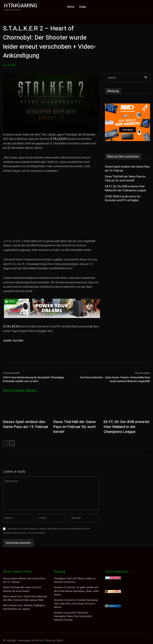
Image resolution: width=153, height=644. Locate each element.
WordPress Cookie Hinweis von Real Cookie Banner (32, 642)
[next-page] (12, 441)
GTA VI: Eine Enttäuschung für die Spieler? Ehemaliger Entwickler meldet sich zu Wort (34, 379)
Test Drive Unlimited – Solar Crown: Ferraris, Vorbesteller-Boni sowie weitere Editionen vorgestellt (115, 379)
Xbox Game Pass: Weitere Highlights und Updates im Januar (23, 604)
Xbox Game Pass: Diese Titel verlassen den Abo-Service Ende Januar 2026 (25, 595)
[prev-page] (5, 441)
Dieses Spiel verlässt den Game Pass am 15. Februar (126, 168)
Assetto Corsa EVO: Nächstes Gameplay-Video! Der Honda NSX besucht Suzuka (72, 612)
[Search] (146, 78)
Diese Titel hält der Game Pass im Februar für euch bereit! (124, 178)
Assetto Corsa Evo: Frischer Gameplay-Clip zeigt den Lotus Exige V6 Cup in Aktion (76, 600)
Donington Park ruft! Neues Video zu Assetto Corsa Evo (74, 578)
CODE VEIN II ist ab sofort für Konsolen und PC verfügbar (127, 196)
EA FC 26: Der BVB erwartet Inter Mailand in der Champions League (127, 187)
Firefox (112, 604)
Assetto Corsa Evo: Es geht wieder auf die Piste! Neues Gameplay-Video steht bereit (76, 588)
